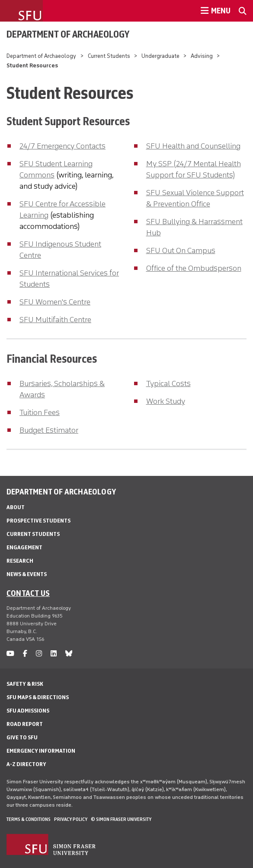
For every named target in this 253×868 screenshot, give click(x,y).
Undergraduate (160, 56)
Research (20, 561)
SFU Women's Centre (55, 302)
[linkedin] (54, 654)
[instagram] (39, 654)
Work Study (166, 401)
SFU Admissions (28, 711)
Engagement (24, 547)
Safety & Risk (25, 684)
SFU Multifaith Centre (55, 320)
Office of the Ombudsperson (194, 268)
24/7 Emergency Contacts (62, 146)
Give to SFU (22, 737)
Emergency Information (41, 751)
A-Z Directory (26, 764)
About (16, 507)
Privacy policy (71, 819)
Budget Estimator (49, 430)
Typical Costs (168, 383)
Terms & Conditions (29, 819)
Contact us (28, 593)
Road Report (25, 724)
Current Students (109, 56)
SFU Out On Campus (181, 250)
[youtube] (10, 654)
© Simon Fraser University (121, 819)
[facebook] (25, 654)
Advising (202, 56)
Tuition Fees (40, 412)
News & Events (27, 574)
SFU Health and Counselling (193, 146)
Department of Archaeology (68, 34)
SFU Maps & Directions (38, 697)
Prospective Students (38, 521)
